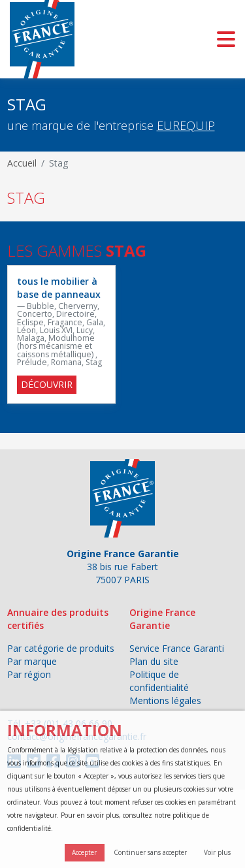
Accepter (84, 852)
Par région (29, 674)
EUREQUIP (186, 125)
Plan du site (154, 661)
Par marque (32, 661)
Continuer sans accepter (150, 852)
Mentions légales (165, 700)
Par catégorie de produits (61, 648)
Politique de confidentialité (159, 681)
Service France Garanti (177, 648)
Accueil (22, 163)
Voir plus (217, 852)
